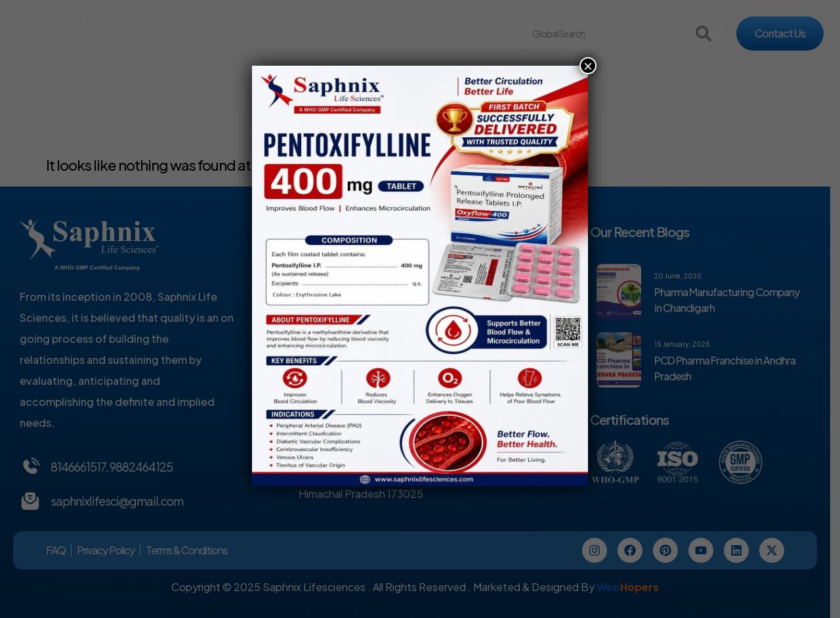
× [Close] (588, 66)
